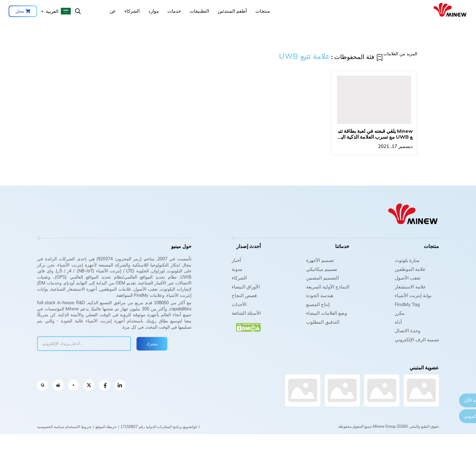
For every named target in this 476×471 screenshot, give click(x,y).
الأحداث (239, 304)
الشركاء (132, 11)
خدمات (174, 11)
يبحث (78, 11)
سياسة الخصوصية (51, 427)
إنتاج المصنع (318, 304)
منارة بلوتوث (407, 260)
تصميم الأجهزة (320, 260)
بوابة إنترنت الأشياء (413, 295)
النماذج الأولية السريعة (328, 287)
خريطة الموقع (106, 427)
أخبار (236, 260)
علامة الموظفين (410, 269)
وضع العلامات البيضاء (326, 313)
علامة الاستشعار (410, 287)
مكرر (400, 313)
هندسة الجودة (320, 295)
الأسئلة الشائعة (246, 313)
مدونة (237, 269)
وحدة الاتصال (407, 331)
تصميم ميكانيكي (322, 269)
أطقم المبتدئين (232, 11)
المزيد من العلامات (400, 54)
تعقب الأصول (408, 278)
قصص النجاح (244, 295)
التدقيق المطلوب (323, 322)
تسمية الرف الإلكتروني (417, 340)
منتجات (263, 11)
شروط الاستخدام (78, 427)
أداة (398, 322)
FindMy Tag (407, 304)
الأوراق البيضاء (246, 287)
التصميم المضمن (322, 278)
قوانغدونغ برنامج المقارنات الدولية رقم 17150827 (159, 427)
